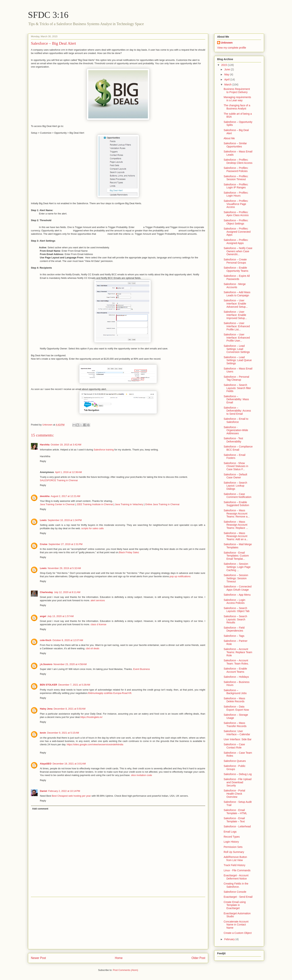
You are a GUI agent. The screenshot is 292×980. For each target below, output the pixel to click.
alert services (98, 600)
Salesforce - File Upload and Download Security (238, 782)
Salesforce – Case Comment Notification (238, 496)
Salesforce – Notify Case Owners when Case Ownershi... (238, 251)
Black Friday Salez (129, 552)
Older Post (198, 958)
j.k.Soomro (46, 664)
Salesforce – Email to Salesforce (236, 420)
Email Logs (230, 832)
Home (119, 958)
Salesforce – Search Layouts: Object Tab (237, 610)
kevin (43, 733)
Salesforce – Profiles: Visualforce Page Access (236, 204)
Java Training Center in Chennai (57, 504)
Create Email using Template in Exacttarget (235, 905)
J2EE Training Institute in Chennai (95, 504)
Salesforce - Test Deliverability (233, 440)
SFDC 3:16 (48, 15)
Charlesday (46, 592)
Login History (231, 842)
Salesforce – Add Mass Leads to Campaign (237, 294)
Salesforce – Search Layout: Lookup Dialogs (235, 486)
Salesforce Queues (235, 761)
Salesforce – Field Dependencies (234, 629)
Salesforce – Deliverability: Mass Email (236, 399)
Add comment (40, 809)
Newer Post (38, 958)
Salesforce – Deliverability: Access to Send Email (237, 411)
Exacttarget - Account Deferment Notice (236, 877)
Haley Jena (46, 709)
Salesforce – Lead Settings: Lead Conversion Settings (237, 349)
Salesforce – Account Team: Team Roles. (236, 662)
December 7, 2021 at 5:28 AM (74, 685)
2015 (224, 65)
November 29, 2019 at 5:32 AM (64, 568)
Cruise (44, 544)
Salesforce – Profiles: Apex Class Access (236, 214)
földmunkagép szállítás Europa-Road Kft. (110, 693)
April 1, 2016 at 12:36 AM (68, 472)
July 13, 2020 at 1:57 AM (60, 616)
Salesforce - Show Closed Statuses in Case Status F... (236, 466)
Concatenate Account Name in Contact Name (236, 925)
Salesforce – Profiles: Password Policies (236, 169)
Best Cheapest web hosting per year (71, 796)
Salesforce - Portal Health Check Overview (234, 794)
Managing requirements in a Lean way (237, 99)
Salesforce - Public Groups (235, 768)
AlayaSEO (46, 764)
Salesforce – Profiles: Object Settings (236, 222)
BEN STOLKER (49, 685)
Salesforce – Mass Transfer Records (235, 725)
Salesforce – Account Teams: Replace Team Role (238, 652)
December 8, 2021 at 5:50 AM (70, 709)
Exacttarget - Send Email (238, 897)
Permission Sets (233, 847)
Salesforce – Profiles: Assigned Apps (236, 242)
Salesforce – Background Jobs (235, 692)
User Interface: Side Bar (238, 739)
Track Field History (234, 865)
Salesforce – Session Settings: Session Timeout (236, 578)
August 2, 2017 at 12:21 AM (65, 496)
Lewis (43, 520)
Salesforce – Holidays (236, 677)
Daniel (43, 791)
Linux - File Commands (237, 870)
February (230, 939)
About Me (229, 138)
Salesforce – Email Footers (235, 456)
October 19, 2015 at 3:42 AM (66, 445)
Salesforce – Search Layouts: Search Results (235, 619)
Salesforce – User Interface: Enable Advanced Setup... (236, 304)
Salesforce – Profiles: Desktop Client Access (238, 161)
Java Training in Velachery (129, 504)
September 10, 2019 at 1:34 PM (65, 520)
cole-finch (46, 640)
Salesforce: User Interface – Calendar (237, 733)
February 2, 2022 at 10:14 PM (64, 791)
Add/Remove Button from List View (235, 859)
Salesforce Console (235, 892)
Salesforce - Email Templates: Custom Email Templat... (236, 556)
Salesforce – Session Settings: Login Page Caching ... (237, 567)
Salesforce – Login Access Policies (234, 601)
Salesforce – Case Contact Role (234, 746)
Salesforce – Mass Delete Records (234, 700)
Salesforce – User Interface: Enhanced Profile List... (237, 326)
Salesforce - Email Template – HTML (235, 812)
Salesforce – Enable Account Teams (235, 670)
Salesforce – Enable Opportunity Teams (236, 269)
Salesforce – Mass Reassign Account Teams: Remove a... (237, 514)
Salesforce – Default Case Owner (235, 476)
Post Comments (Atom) (125, 970)
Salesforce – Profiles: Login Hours (236, 194)
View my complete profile (232, 48)
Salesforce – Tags (234, 636)
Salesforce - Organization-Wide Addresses (236, 430)
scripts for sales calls (93, 528)
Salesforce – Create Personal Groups (235, 261)
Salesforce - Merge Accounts (235, 286)
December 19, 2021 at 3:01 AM (69, 764)
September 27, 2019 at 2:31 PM (65, 544)
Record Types (232, 837)
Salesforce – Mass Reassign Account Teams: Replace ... (236, 525)
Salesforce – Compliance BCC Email (238, 448)
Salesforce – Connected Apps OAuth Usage (238, 588)
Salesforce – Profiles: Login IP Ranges (236, 186)
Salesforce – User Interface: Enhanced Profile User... (237, 338)
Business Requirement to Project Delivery (237, 91)
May (227, 74)
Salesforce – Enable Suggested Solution (236, 504)
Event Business (142, 669)
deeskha (45, 496)
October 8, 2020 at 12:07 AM (68, 640)
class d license (98, 624)
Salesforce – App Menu (237, 595)
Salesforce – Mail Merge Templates (238, 546)
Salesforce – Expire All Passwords (237, 277)
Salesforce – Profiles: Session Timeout (236, 178)
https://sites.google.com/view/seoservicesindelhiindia (95, 744)
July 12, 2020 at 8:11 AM (67, 592)
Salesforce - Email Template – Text (234, 820)
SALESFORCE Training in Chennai (59, 480)
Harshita (45, 445)
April (227, 79)
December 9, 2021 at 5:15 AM (63, 733)
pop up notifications (180, 576)
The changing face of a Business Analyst (237, 107)
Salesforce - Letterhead (237, 826)
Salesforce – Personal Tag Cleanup (236, 378)
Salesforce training (104, 450)
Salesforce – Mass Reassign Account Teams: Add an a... (236, 536)
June (227, 69)
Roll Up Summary (234, 852)
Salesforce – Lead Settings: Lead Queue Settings (238, 360)
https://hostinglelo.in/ (92, 717)
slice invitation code (142, 775)
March (228, 85)
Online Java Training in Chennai (162, 504)
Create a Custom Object (238, 933)
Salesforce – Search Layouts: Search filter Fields (237, 388)
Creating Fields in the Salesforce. (236, 885)
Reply (43, 461)
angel (43, 616)
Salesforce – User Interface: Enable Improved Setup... (235, 315)
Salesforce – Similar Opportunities (235, 145)
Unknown (227, 43)
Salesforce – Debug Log (238, 774)
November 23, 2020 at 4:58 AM (70, 664)
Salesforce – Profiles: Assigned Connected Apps (237, 232)
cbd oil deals (93, 648)
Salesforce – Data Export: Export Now (236, 708)
